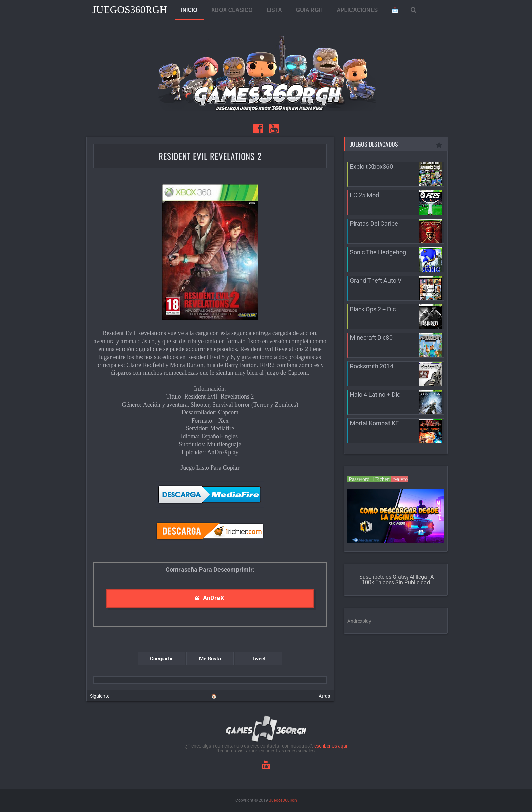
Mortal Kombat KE (374, 423)
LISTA (274, 10)
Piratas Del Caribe (374, 224)
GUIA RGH (309, 10)
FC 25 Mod (364, 195)
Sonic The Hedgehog (378, 252)
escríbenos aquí (331, 746)
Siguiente (100, 696)
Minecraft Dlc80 (371, 338)
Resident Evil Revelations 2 (210, 156)
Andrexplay (359, 621)
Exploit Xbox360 (371, 167)
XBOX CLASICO (232, 10)
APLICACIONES (357, 10)
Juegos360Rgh (130, 9)
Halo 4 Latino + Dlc (375, 395)
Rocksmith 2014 (372, 366)
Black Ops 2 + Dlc (373, 309)
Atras (324, 696)
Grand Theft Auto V (376, 281)
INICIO (189, 10)
